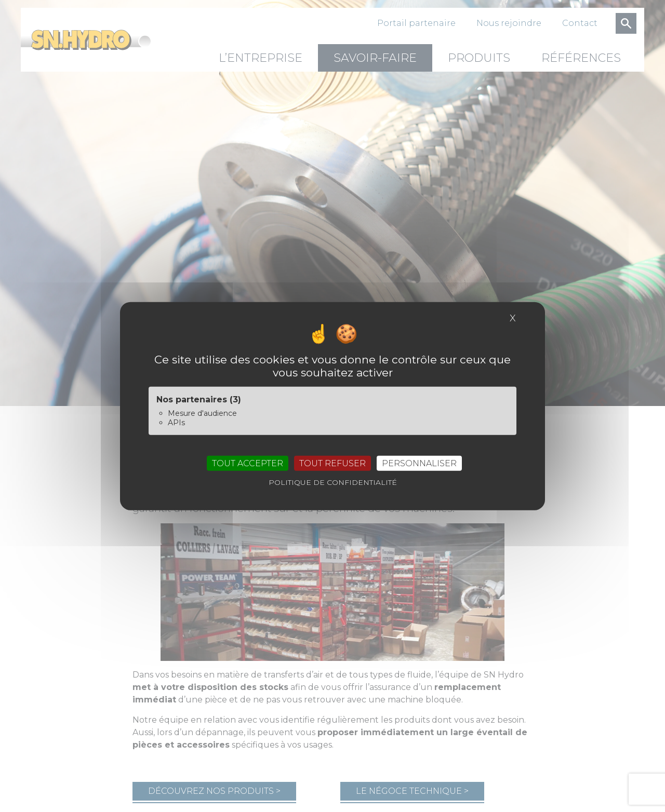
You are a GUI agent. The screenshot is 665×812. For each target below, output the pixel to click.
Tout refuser (332, 463)
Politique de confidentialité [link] (333, 482)
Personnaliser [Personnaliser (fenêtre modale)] (419, 463)
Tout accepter (248, 463)
